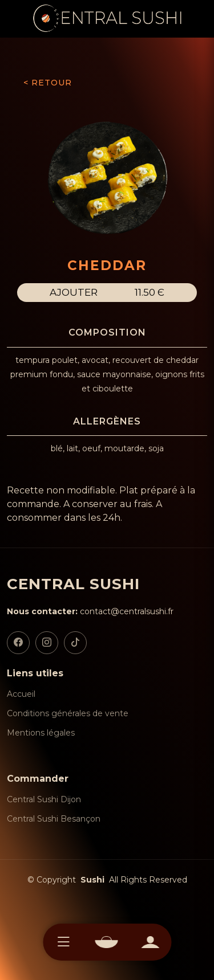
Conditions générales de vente (68, 713)
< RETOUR (48, 83)
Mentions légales (41, 733)
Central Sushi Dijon (44, 799)
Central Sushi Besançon (54, 819)
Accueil (21, 694)
